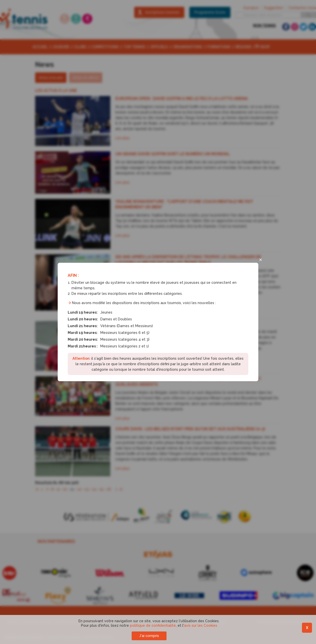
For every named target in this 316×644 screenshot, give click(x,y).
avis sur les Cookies (201, 625)
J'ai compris (149, 636)
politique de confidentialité (153, 625)
